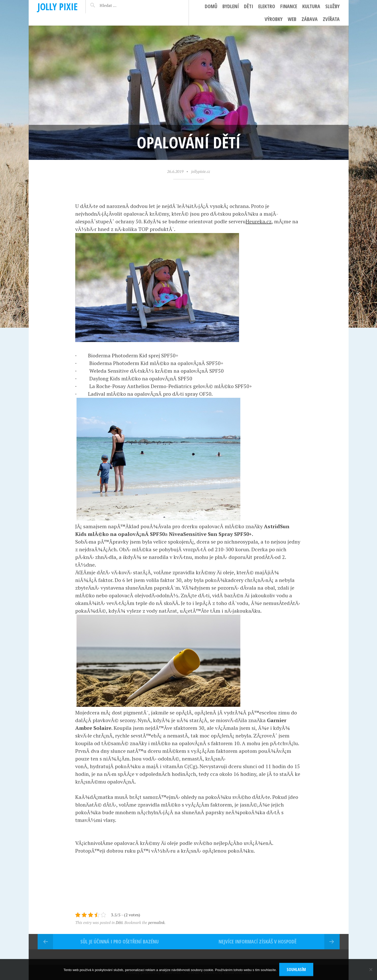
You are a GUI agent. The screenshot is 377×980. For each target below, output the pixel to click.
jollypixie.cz (201, 171)
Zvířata (331, 19)
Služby (332, 6)
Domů (211, 6)
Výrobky (274, 19)
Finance (289, 6)
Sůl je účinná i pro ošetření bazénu (120, 942)
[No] (371, 970)
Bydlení (231, 6)
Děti (249, 6)
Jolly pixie (58, 7)
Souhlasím (296, 970)
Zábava (310, 19)
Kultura (311, 6)
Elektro (267, 6)
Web (292, 19)
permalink (156, 922)
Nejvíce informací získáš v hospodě (258, 942)
